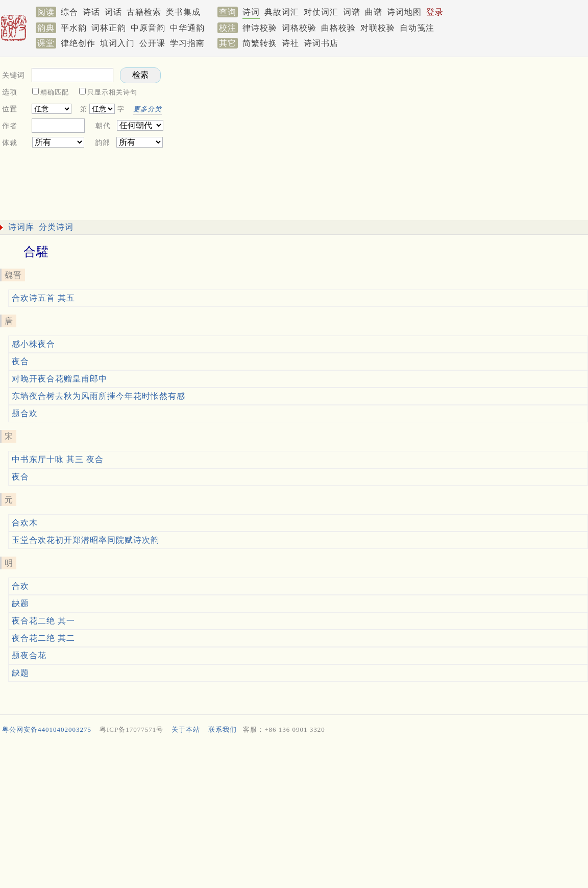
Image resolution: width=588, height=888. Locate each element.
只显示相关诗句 (112, 92)
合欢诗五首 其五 (43, 298)
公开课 (152, 43)
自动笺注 (417, 28)
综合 (69, 12)
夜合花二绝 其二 (43, 638)
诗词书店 (321, 43)
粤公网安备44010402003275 (47, 729)
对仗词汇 (321, 12)
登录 (435, 12)
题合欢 (25, 413)
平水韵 (74, 28)
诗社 (290, 43)
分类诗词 (56, 227)
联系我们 (223, 729)
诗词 (251, 12)
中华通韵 (187, 28)
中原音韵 (148, 28)
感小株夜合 (33, 344)
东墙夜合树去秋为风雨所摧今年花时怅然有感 (99, 396)
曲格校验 (338, 28)
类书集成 (183, 12)
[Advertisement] (292, 813)
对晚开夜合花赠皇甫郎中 (59, 379)
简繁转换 (260, 43)
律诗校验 (260, 28)
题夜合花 (29, 655)
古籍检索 (144, 12)
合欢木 (25, 523)
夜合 (20, 361)
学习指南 (187, 43)
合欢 (20, 586)
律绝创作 (78, 43)
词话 (113, 12)
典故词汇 (282, 12)
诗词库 (21, 227)
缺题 (20, 603)
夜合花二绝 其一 (43, 621)
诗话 (91, 12)
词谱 (352, 12)
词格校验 (299, 28)
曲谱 (374, 12)
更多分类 (148, 109)
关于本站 (186, 729)
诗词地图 (404, 12)
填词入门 (117, 43)
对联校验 (378, 28)
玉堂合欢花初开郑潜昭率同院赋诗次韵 (85, 540)
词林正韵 (109, 28)
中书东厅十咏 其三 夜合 (58, 459)
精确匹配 (55, 92)
